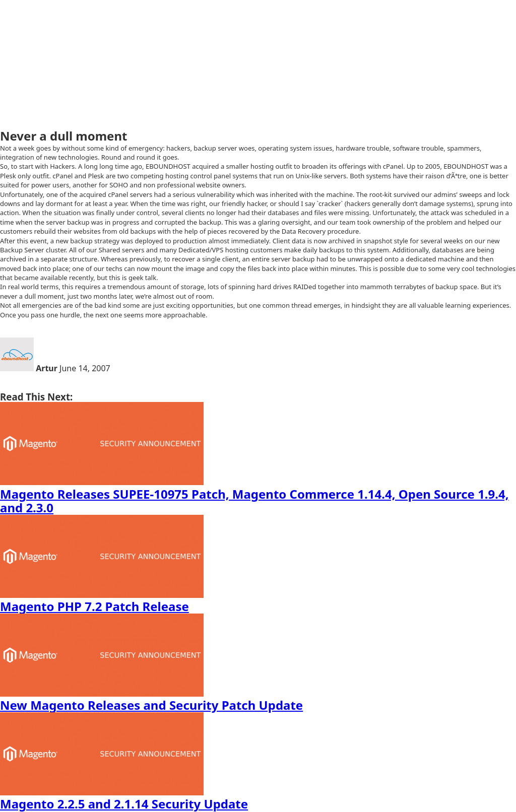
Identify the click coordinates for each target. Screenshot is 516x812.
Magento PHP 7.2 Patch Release (94, 606)
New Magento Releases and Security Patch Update (151, 705)
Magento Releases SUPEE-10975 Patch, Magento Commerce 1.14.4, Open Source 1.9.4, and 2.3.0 (254, 501)
